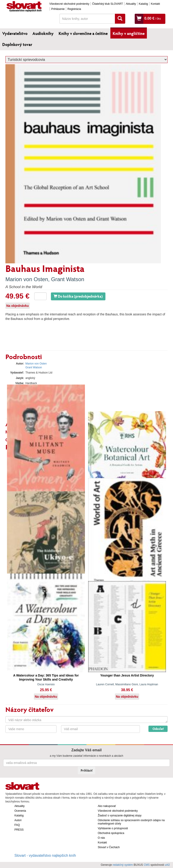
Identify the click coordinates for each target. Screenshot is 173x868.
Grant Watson (68, 279)
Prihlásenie (58, 9)
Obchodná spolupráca (111, 833)
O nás (101, 838)
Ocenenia (20, 811)
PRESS (19, 830)
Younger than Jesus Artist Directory (127, 675)
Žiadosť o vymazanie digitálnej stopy (120, 816)
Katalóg (143, 4)
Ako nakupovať (107, 806)
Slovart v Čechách (109, 847)
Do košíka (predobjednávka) (78, 296)
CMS (147, 865)
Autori (18, 820)
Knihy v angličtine (129, 33)
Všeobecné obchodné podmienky (69, 4)
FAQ (17, 825)
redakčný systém (123, 865)
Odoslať (158, 729)
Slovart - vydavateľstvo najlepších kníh (45, 855)
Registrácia (74, 9)
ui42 (167, 865)
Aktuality (131, 4)
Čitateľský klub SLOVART (107, 4)
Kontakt (155, 4)
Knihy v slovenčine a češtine (83, 33)
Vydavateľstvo (15, 33)
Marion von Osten (27, 279)
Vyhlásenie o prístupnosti (113, 828)
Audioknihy (43, 33)
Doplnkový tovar (17, 44)
